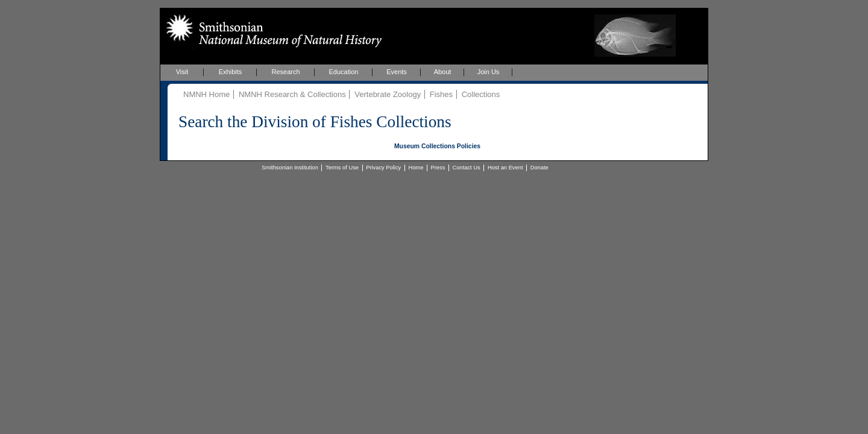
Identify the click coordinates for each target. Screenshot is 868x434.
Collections (481, 94)
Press (438, 168)
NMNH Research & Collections (292, 94)
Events (397, 72)
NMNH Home (206, 94)
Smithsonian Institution (290, 168)
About (443, 72)
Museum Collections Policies (437, 146)
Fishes (441, 94)
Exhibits (231, 72)
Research (285, 72)
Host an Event (505, 168)
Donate (539, 168)
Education (344, 72)
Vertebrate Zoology (388, 94)
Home (416, 168)
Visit (182, 72)
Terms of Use (342, 168)
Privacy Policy (383, 168)
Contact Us (467, 168)
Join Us (489, 72)
